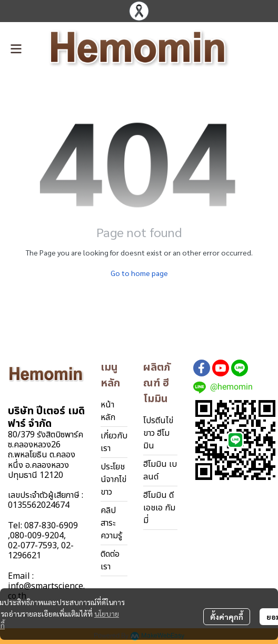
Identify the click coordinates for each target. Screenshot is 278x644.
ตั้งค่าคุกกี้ (227, 617)
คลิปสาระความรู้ (111, 523)
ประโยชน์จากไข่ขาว (113, 479)
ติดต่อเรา (110, 560)
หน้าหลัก (108, 411)
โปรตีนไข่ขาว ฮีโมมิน (158, 433)
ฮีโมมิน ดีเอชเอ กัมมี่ (159, 508)
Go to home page (139, 273)
